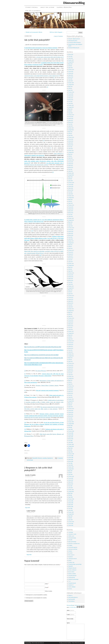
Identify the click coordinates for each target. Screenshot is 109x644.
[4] (54, 78)
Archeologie (71, 532)
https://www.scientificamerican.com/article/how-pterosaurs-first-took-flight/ (41, 355)
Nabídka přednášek (64, 7)
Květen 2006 (71, 503)
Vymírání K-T (71, 585)
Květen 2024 (71, 96)
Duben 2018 (71, 233)
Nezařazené (70, 557)
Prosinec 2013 (71, 331)
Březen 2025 (71, 77)
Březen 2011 (71, 394)
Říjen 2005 (70, 516)
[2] (43, 65)
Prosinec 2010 (71, 399)
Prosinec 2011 (71, 377)
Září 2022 (70, 134)
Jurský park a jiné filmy (73, 549)
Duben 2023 (71, 120)
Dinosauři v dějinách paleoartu (74, 39)
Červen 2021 (71, 162)
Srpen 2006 (70, 497)
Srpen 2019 (70, 203)
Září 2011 (70, 382)
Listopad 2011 (71, 378)
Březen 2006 (71, 507)
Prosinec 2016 (71, 264)
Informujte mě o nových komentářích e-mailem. (37, 595)
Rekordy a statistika (42, 458)
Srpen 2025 (70, 68)
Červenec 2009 (71, 431)
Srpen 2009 (70, 429)
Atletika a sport (71, 536)
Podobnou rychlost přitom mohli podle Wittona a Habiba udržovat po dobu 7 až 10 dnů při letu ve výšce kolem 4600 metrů (44, 238)
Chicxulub (70, 540)
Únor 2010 (70, 418)
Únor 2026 (70, 56)
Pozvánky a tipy (71, 562)
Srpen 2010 (70, 407)
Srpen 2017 (70, 248)
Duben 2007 (71, 482)
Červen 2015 (71, 297)
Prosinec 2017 (71, 241)
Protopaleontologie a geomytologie (75, 564)
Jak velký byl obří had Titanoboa (74, 43)
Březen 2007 (71, 484)
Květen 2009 (71, 435)
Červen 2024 (71, 94)
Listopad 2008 (71, 446)
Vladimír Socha (77, 605)
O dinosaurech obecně (72, 559)
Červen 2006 (71, 501)
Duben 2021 (71, 166)
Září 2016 (70, 269)
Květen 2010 (71, 412)
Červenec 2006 (71, 499)
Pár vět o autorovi (33, 11)
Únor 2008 (70, 463)
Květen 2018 (71, 232)
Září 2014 (70, 314)
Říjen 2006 (70, 493)
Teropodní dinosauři (72, 583)
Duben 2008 (71, 459)
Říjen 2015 (70, 290)
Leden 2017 (71, 262)
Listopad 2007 (71, 469)
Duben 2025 (71, 75)
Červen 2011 (71, 388)
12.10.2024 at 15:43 (29, 477)
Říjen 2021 (70, 154)
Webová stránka (49, 591)
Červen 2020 (71, 184)
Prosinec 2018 (71, 218)
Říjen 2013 (70, 335)
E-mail (47, 587)
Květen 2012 (71, 367)
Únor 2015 (70, 305)
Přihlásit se (70, 595)
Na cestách (70, 553)
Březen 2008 (71, 461)
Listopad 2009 (71, 424)
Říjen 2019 (70, 200)
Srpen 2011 (70, 384)
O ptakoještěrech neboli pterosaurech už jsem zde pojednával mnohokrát (41, 48)
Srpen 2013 (70, 339)
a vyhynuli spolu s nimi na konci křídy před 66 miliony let (49, 57)
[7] (50, 148)
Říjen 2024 (70, 86)
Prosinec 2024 (71, 83)
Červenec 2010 (71, 409)
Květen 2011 (71, 390)
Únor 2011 (70, 395)
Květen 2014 (71, 322)
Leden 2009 (71, 443)
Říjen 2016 (70, 267)
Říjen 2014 (70, 313)
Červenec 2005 (71, 522)
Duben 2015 (71, 301)
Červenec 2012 (71, 363)
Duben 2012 (71, 369)
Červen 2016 (71, 275)
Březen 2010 (71, 416)
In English (70, 545)
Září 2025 (70, 66)
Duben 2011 (71, 392)
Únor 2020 (70, 192)
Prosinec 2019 (71, 196)
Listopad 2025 (71, 62)
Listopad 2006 (71, 491)
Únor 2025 (70, 79)
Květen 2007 (71, 480)
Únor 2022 (70, 147)
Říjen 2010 (70, 403)
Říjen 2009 (70, 426)
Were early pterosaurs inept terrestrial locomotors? (47, 390)
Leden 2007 (71, 488)
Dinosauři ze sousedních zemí (74, 544)
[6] (44, 141)
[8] (30, 163)
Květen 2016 (71, 277)
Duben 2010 (71, 414)
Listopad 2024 (71, 85)
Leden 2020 (71, 194)
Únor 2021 (70, 169)
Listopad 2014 (71, 311)
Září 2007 (70, 473)
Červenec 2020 (71, 183)
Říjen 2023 (70, 109)
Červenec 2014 (71, 318)
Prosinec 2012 (71, 354)
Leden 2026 (71, 58)
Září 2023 (70, 111)
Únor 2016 (70, 282)
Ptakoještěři (35, 458)
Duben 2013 (71, 346)
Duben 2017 (71, 256)
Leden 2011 (71, 397)
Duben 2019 (71, 211)
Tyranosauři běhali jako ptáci (74, 48)
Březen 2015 (71, 303)
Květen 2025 (71, 73)
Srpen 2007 (70, 475)
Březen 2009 (71, 439)
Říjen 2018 (70, 222)
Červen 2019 (71, 207)
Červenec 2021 (71, 160)
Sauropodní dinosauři (72, 576)
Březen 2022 (71, 145)
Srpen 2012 (70, 362)
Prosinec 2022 (71, 128)
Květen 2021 (71, 164)
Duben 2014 (71, 324)
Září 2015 (70, 292)
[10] (32, 231)
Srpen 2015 (70, 294)
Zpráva (68, 623)
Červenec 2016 (71, 273)
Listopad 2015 (71, 288)
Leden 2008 (71, 465)
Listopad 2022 (71, 130)
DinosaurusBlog (74, 3)
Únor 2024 (70, 102)
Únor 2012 (70, 373)
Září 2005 (70, 518)
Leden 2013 (71, 352)
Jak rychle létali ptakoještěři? (37, 40)
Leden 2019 (71, 216)
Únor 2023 (70, 124)
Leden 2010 (71, 420)
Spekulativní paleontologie (73, 579)
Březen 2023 (71, 122)
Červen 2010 (71, 410)
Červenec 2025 (71, 70)
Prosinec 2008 (71, 444)
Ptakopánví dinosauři (72, 568)
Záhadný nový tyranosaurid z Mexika (33, 32)
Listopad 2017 (71, 243)
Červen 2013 (71, 343)
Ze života (70, 589)
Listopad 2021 (71, 152)
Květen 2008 (71, 458)
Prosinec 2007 (71, 467)
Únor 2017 (70, 260)
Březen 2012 (71, 371)
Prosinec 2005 (71, 512)
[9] (53, 172)
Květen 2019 (71, 209)
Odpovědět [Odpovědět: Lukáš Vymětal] (29, 555)
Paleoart (70, 560)
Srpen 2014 (70, 316)
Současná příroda (72, 577)
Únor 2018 (70, 237)
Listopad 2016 (71, 265)
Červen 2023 (71, 117)
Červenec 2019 (71, 205)
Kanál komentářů (72, 599)
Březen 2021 (71, 167)
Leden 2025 (71, 81)
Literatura (70, 551)
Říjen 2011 (70, 380)
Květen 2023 (71, 119)
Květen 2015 (71, 299)
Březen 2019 (71, 213)
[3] (59, 76)
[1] (63, 57)
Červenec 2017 (71, 250)
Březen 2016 (71, 281)
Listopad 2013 (71, 333)
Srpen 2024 (70, 90)
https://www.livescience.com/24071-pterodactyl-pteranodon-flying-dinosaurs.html (43, 347)
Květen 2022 (71, 141)
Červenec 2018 (71, 228)
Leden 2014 (71, 329)
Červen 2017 (71, 252)
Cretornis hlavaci (46, 374)
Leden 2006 (71, 510)
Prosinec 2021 (71, 151)
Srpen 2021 (70, 158)
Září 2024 (70, 88)
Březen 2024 (71, 100)
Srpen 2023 (70, 113)
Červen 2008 (71, 456)
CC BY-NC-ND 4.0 (77, 607)
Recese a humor (71, 572)
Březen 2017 (71, 258)
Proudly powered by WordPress (65, 643)
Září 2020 (70, 179)
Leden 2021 (71, 171)
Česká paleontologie (72, 538)
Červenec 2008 (71, 454)
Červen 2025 (71, 71)
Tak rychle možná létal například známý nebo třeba (44, 161)
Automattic (82, 643)
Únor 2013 (70, 350)
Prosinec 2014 (71, 309)
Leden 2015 (71, 307)
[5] (47, 87)
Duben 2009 (71, 437)
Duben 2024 (71, 98)
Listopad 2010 (71, 401)
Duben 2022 (71, 143)
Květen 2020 (71, 186)
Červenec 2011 (71, 386)
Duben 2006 (71, 505)
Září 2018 (70, 224)
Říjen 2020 (70, 177)
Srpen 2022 (70, 135)
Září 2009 (70, 427)
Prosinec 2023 (71, 105)
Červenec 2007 (71, 476)
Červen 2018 (71, 230)
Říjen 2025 (70, 64)
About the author (47, 7)
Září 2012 (70, 360)
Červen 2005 (71, 524)
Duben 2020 (71, 188)
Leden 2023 (71, 126)
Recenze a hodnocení (72, 570)
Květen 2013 (71, 345)
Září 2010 (70, 405)
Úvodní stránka (32, 7)
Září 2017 (70, 247)
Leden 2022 (71, 149)
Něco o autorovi (71, 555)
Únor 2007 (70, 486)
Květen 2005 (71, 525)
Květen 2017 (71, 254)
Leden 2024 (71, 103)
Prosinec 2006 (71, 490)
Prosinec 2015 (71, 286)
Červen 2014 (71, 320)
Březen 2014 (71, 326)
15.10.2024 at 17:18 (30, 512)
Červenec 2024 (71, 92)
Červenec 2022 (71, 137)
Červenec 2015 (71, 296)
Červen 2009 (71, 433)
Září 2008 (70, 450)
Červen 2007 (71, 478)
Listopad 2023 (71, 107)
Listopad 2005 (71, 514)
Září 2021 (70, 156)
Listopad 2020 (71, 175)
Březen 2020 (71, 190)
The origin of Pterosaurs (41, 371)
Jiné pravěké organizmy (73, 547)
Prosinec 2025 (71, 60)
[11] (63, 250)
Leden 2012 (71, 375)
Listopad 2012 (71, 356)
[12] (40, 255)
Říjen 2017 (70, 245)
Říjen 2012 (70, 358)
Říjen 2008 (70, 448)
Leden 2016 (71, 284)
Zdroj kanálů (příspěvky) (73, 597)
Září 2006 (70, 495)
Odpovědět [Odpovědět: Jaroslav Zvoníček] (28, 508)
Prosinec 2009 (71, 422)
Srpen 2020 (70, 181)
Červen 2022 (71, 139)
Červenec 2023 (71, 115)
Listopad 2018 (71, 220)
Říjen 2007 (70, 471)
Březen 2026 (71, 54)
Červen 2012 (71, 365)
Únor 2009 (70, 441)
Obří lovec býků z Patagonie (57, 32)
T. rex (69, 581)
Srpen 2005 (70, 520)
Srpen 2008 (70, 452)
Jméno (47, 584)
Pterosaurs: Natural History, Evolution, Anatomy (47, 385)
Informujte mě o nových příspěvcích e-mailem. (36, 598)
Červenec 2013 (71, 341)
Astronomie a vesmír (72, 534)
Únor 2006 (70, 508)
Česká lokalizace (71, 601)
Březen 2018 (71, 235)
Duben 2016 (71, 279)
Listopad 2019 (71, 198)
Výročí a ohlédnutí (72, 587)
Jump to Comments (58, 36)
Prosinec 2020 (71, 173)
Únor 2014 (70, 328)
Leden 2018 (71, 239)
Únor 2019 (70, 215)
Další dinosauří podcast (73, 41)
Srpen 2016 (70, 271)
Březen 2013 (71, 348)
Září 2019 (70, 201)
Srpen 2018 (70, 226)
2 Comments (60, 458)
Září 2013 (70, 337)
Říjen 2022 (70, 132)
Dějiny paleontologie (72, 542)
